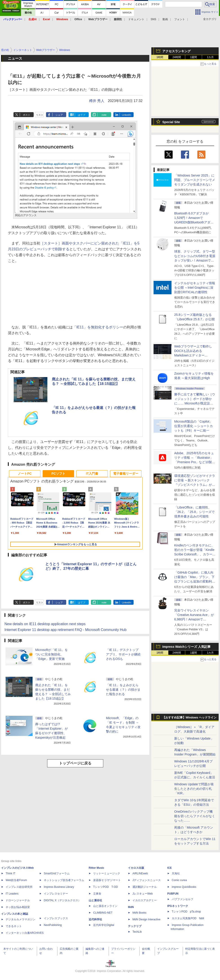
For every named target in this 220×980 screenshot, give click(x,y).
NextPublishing (53, 925)
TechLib (137, 932)
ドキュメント (136, 19)
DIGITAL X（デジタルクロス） (62, 900)
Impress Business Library (59, 887)
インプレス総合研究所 (19, 887)
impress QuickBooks (184, 887)
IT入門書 (92, 474)
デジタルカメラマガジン (20, 919)
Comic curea (179, 880)
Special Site (171, 122)
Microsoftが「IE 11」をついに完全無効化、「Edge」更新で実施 (52, 654)
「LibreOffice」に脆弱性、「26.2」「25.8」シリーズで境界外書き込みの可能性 (195, 512)
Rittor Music (96, 868)
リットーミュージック (107, 873)
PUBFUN (173, 894)
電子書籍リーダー (126, 474)
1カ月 (210, 57)
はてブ (82, 115)
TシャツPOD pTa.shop (186, 912)
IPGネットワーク (178, 906)
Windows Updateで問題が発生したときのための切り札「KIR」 (194, 789)
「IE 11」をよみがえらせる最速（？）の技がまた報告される (123, 690)
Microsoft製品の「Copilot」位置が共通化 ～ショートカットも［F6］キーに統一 (194, 426)
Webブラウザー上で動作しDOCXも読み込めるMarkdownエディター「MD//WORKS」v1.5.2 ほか (194, 355)
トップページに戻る (75, 763)
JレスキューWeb (143, 894)
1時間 (160, 57)
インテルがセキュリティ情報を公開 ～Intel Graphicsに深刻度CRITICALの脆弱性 (195, 288)
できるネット (14, 926)
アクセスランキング (176, 51)
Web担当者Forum (16, 880)
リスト (40, 115)
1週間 (194, 57)
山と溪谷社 (95, 900)
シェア (59, 115)
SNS (153, 19)
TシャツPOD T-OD (106, 887)
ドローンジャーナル (18, 900)
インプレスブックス (56, 918)
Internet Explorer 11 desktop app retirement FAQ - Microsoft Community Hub (65, 630)
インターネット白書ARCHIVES (25, 933)
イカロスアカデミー (145, 900)
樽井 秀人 (97, 101)
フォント (180, 19)
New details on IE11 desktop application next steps (45, 624)
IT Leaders (12, 894)
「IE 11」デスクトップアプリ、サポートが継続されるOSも (123, 654)
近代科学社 (95, 919)
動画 (165, 19)
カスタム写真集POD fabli (188, 918)
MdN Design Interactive (146, 919)
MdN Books (139, 913)
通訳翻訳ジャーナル (145, 887)
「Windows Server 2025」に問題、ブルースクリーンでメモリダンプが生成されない (195, 180)
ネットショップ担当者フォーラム (64, 880)
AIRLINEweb (140, 873)
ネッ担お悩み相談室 (18, 907)
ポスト (27, 115)
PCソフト (58, 474)
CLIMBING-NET (103, 913)
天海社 (176, 873)
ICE (169, 868)
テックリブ (135, 926)
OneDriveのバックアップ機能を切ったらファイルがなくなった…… (195, 816)
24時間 (177, 57)
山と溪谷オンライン (105, 906)
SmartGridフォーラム (57, 873)
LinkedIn (127, 115)
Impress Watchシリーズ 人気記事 (186, 647)
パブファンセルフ (183, 899)
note (104, 115)
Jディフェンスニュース (147, 880)
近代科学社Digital (104, 925)
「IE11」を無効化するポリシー (98, 327)
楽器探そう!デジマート (107, 880)
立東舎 (97, 894)
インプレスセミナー (56, 894)
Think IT (10, 873)
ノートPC (25, 474)
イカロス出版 (136, 868)
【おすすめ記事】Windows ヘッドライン (189, 718)
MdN (131, 907)
